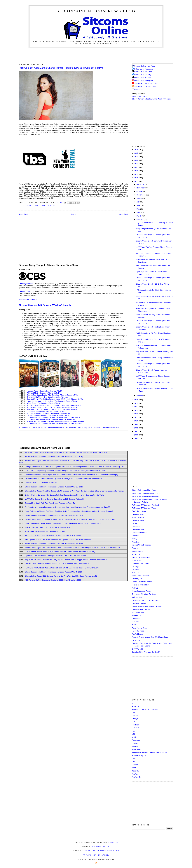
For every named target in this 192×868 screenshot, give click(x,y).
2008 (137, 428)
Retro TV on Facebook (140, 576)
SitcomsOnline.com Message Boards (146, 493)
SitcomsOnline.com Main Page (144, 490)
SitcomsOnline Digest (140, 96)
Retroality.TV (137, 579)
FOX (133, 722)
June (139, 205)
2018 (137, 178)
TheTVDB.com (137, 634)
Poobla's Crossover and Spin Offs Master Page (150, 637)
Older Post (124, 214)
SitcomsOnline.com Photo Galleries (145, 496)
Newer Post (23, 214)
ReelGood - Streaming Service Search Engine (150, 752)
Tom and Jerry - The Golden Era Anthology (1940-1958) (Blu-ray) (52, 399)
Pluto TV (135, 746)
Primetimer (136, 542)
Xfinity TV (135, 771)
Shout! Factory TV (139, 755)
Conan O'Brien (39, 206)
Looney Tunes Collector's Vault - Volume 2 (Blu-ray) (47, 411)
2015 (137, 403)
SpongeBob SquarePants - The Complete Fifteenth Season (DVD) (53, 395)
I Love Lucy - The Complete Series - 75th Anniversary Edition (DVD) (53, 417)
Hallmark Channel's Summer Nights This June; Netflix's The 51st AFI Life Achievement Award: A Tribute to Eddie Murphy (71, 475)
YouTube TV (136, 777)
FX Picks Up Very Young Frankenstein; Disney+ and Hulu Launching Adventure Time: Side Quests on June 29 (67, 507)
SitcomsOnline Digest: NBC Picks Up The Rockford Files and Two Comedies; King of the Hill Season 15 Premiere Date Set (72, 548)
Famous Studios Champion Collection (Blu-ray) (45, 415)
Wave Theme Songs (140, 628)
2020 (137, 171)
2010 (137, 421)
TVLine (134, 523)
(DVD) (60, 391)
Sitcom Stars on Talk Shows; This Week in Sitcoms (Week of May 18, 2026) (54, 515)
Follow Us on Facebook (144, 69)
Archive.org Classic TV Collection (145, 709)
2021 (137, 167)
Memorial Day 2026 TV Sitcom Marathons (41, 483)
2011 (137, 417)
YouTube (135, 774)
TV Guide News (138, 520)
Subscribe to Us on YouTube (145, 83)
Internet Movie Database (141, 545)
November (141, 188)
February (140, 219)
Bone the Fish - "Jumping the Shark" (146, 652)
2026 (137, 150)
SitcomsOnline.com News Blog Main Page (101, 851)
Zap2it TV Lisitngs (139, 511)
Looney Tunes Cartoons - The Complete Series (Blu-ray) (49, 419)
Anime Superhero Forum (141, 591)
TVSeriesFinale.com (140, 533)
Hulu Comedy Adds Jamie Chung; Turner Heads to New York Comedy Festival (61, 68)
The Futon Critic (138, 530)
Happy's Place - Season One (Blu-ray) (42, 391)
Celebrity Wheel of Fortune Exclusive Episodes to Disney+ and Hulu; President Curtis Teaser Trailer (63, 479)
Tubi (133, 762)
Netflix (134, 737)
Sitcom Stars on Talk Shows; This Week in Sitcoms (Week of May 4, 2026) (54, 572)
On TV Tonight (137, 649)
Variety (134, 539)
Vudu (134, 768)
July (138, 202)
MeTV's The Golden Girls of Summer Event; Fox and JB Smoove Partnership (55, 499)
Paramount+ (136, 740)
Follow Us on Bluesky (143, 75)
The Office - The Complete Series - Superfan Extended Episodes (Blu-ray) (56, 421)
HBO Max (135, 728)
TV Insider (136, 527)
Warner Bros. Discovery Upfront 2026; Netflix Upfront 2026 (48, 527)
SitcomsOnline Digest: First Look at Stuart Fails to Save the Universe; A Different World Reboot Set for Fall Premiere (70, 519)
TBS (53, 206)
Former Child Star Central (142, 582)
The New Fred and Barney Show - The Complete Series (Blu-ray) (52, 407)
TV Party (135, 588)
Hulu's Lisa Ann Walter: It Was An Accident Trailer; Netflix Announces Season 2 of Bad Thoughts (62, 568)
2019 (137, 174)
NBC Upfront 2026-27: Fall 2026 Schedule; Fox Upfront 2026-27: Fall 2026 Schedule (58, 539)
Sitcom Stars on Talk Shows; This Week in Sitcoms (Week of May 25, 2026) (54, 487)
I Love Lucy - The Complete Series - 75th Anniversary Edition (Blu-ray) (54, 423)
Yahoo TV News (138, 514)
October (140, 191)
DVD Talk (135, 622)
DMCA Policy (104, 855)
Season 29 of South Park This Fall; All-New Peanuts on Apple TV (50, 503)
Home (74, 214)
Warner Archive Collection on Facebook (147, 606)
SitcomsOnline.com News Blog (96, 11)
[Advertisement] (96, 55)
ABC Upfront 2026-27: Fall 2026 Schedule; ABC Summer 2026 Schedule (53, 535)
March (139, 216)
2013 (137, 410)
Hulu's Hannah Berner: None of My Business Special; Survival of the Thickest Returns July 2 (61, 552)
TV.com (135, 548)
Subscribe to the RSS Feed (145, 86)
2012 (137, 414)
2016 (137, 400)
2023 (137, 160)
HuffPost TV (136, 560)
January (140, 395)
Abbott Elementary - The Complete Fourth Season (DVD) (49, 413)
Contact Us (137, 89)
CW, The (135, 716)
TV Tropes (136, 640)
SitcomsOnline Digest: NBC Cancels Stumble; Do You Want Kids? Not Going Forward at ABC (61, 576)
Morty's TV (136, 554)
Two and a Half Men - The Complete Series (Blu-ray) (47, 397)
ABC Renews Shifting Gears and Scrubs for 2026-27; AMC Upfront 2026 (53, 580)
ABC (133, 703)
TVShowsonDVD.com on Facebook (145, 505)
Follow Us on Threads (143, 78)
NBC (133, 734)
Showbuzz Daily (138, 517)
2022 (137, 164)
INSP (134, 625)
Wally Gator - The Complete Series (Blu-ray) (44, 403)
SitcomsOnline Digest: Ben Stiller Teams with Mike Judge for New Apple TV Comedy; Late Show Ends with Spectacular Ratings (74, 491)
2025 (137, 153)
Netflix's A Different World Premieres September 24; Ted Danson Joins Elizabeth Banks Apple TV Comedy (66, 452)
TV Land (135, 765)
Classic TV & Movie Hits (141, 557)
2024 (137, 157)
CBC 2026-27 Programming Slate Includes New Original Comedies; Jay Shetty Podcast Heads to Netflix (65, 471)
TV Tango (135, 566)
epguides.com (137, 551)
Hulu (49, 206)
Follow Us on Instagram (144, 81)
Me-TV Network (138, 613)
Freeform (135, 725)
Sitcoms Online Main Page (143, 66)
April (139, 212)
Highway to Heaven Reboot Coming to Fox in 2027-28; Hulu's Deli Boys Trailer (55, 556)
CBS (133, 713)
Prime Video (136, 749)
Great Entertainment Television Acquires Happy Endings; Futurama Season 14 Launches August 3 (63, 523)
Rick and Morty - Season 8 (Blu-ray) (41, 393)
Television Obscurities (140, 563)
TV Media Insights (139, 603)
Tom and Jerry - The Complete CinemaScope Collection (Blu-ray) (52, 409)
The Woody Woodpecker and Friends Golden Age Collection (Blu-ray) (54, 405)
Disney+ (135, 719)
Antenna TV (136, 616)
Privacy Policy (90, 855)
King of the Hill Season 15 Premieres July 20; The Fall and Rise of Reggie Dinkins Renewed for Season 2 (66, 560)
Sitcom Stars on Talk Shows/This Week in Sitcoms (151, 99)
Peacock (135, 743)
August (139, 198)
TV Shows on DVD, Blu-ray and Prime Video (83, 427)
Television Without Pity (140, 585)
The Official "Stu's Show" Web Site (145, 600)
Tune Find (136, 619)
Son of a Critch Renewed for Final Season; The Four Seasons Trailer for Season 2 (57, 564)
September (141, 195)
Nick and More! (138, 597)
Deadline (135, 536)
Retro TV (135, 573)
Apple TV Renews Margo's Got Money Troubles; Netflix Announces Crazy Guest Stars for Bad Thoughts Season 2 (69, 511)
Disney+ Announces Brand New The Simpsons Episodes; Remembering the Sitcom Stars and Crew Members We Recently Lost (74, 467)
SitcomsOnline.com (101, 847)
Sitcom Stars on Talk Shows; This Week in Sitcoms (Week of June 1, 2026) (54, 456)
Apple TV (135, 706)
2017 (137, 181)
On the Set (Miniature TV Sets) (144, 594)
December (141, 184)
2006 (137, 435)
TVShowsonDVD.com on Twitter (144, 508)
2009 (137, 424)
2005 (137, 438)
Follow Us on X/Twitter (143, 72)
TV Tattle (135, 569)
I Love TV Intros (138, 631)
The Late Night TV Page (141, 609)
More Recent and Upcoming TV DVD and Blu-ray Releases (42, 427)
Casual (29, 206)
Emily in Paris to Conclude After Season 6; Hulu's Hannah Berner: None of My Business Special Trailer (65, 495)
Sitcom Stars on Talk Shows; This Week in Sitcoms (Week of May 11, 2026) (54, 544)
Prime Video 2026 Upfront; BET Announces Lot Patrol (46, 531)
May (138, 209)
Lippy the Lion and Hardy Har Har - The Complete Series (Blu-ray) (53, 401)
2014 (137, 407)
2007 (137, 431)
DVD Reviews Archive (110, 427)
